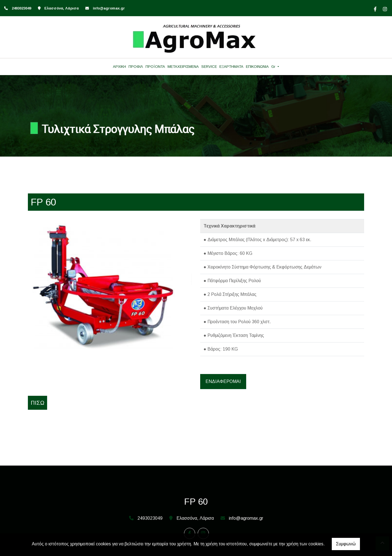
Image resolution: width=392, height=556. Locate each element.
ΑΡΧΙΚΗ (119, 67)
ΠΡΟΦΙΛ (136, 67)
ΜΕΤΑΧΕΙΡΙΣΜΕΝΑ (183, 67)
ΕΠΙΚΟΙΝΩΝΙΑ (257, 67)
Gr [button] (274, 67)
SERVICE (209, 67)
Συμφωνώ (346, 544)
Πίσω (37, 403)
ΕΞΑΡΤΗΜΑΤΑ (231, 67)
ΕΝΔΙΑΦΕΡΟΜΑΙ (223, 381)
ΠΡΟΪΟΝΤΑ (155, 67)
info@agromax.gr (109, 8)
